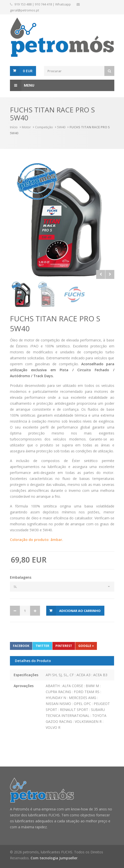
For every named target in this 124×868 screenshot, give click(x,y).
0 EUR (28, 71)
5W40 (61, 127)
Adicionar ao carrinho (80, 611)
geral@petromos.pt (24, 10)
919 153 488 (23, 4)
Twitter (42, 646)
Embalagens (21, 577)
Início (14, 127)
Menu (22, 85)
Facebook (21, 646)
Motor (26, 127)
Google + (86, 646)
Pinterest (64, 646)
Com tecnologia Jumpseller (54, 858)
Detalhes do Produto (33, 661)
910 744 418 (43, 4)
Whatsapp (63, 4)
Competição (44, 127)
